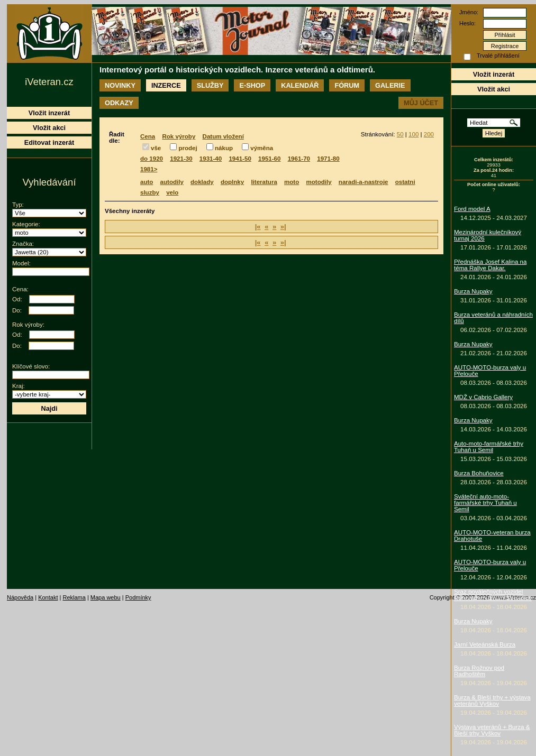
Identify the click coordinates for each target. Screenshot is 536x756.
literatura (264, 182)
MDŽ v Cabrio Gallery (483, 397)
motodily (319, 182)
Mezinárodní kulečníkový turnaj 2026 (488, 235)
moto (292, 182)
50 (400, 134)
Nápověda (20, 597)
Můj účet (421, 103)
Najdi (49, 408)
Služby (210, 85)
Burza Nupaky (473, 291)
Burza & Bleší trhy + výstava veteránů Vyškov (492, 700)
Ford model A (472, 209)
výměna (262, 148)
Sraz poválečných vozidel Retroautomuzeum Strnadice (493, 595)
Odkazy (119, 103)
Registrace (505, 46)
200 (429, 134)
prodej (188, 148)
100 (414, 134)
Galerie (390, 85)
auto (147, 182)
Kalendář (300, 85)
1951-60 (269, 159)
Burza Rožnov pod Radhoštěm (479, 671)
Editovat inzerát (49, 142)
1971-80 (328, 159)
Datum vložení (223, 136)
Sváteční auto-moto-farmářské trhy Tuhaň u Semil (485, 503)
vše (156, 148)
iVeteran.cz (49, 82)
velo (172, 192)
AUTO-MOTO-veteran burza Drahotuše (492, 536)
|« (258, 227)
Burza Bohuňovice (479, 473)
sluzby (150, 192)
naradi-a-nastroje (364, 182)
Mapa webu (106, 597)
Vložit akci (494, 89)
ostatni (405, 182)
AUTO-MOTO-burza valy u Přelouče (490, 371)
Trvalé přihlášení (498, 56)
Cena (148, 136)
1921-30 (181, 159)
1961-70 (299, 159)
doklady (202, 182)
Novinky (120, 85)
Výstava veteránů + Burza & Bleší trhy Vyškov (492, 730)
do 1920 (152, 159)
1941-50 (240, 159)
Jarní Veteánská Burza (485, 644)
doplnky (232, 182)
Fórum (347, 85)
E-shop (252, 85)
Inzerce (166, 85)
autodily (172, 182)
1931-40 (211, 159)
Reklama (74, 597)
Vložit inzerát (494, 74)
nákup (224, 148)
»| (283, 227)
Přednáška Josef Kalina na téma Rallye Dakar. (490, 265)
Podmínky (138, 597)
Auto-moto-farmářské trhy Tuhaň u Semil (489, 447)
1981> (149, 169)
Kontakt (48, 597)
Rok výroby (179, 136)
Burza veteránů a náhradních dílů (493, 318)
